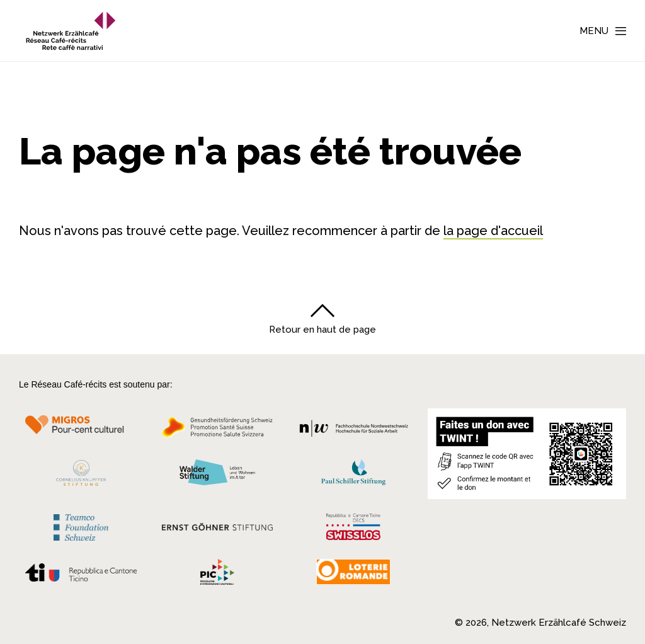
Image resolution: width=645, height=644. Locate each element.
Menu (594, 31)
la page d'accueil (493, 231)
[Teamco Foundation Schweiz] (81, 526)
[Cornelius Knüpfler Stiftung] (81, 476)
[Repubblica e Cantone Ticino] (81, 576)
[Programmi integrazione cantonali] (217, 575)
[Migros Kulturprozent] (81, 431)
